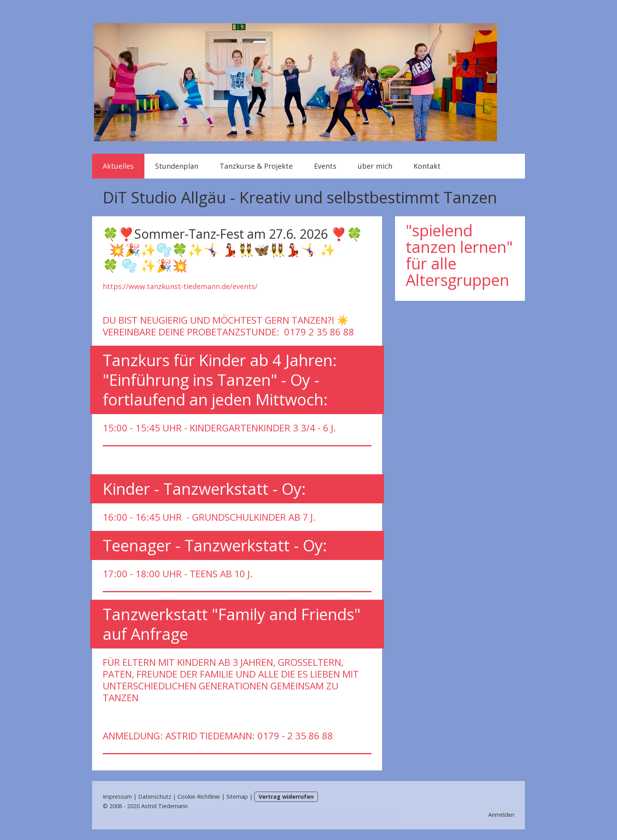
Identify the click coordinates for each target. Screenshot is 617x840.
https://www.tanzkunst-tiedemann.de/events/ (180, 286)
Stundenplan (177, 166)
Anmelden (501, 815)
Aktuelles (118, 166)
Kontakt (427, 166)
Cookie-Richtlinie (199, 797)
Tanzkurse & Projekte (256, 166)
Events (325, 166)
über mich (375, 166)
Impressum (117, 797)
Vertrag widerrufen (286, 797)
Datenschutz (155, 797)
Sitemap (237, 797)
